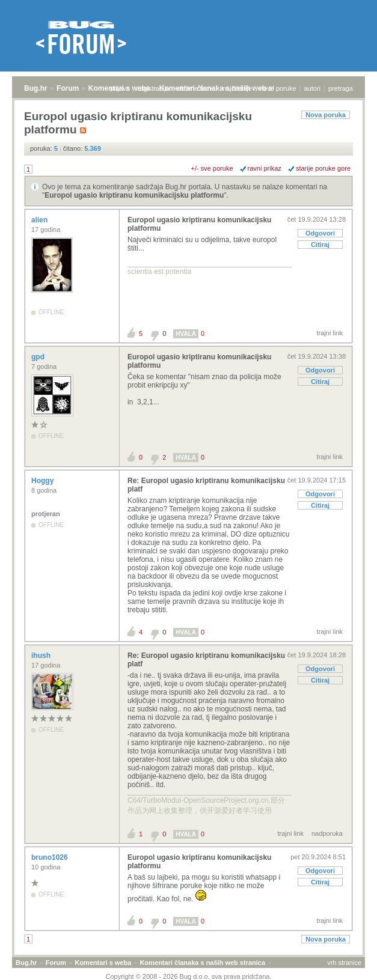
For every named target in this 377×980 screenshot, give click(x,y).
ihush (42, 656)
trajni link (330, 333)
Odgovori (320, 233)
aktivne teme (196, 88)
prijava (120, 88)
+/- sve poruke (212, 168)
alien (41, 220)
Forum (68, 88)
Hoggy (44, 481)
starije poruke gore (323, 168)
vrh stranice (344, 963)
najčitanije (237, 88)
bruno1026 (51, 857)
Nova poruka (326, 115)
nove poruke (278, 88)
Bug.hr (36, 88)
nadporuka (327, 833)
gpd (39, 357)
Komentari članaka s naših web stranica (203, 963)
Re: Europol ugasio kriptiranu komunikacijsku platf (206, 485)
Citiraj (320, 245)
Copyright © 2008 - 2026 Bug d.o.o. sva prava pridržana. (189, 976)
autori (313, 88)
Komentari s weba (103, 963)
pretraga (341, 88)
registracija (154, 88)
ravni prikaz (265, 168)
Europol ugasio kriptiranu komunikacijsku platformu (134, 195)
